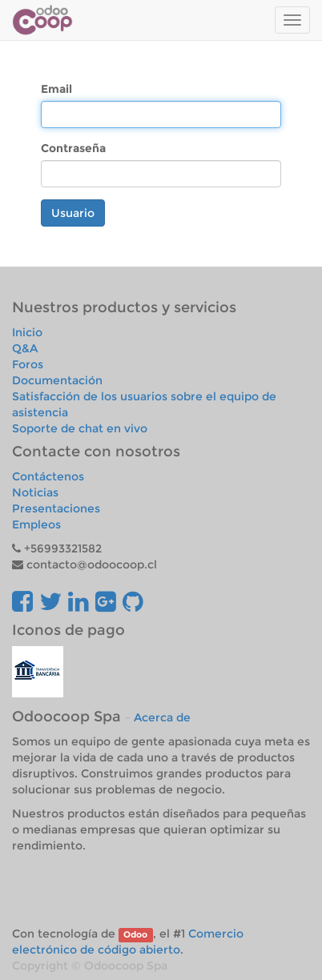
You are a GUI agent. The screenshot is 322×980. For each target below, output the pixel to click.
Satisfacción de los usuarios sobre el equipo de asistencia (144, 404)
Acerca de (162, 717)
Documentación (57, 380)
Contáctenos (48, 476)
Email (56, 89)
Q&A (25, 348)
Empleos (36, 524)
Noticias (35, 492)
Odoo (135, 935)
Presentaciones (56, 508)
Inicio (27, 332)
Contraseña (73, 148)
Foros (28, 364)
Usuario (73, 213)
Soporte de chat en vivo (80, 428)
